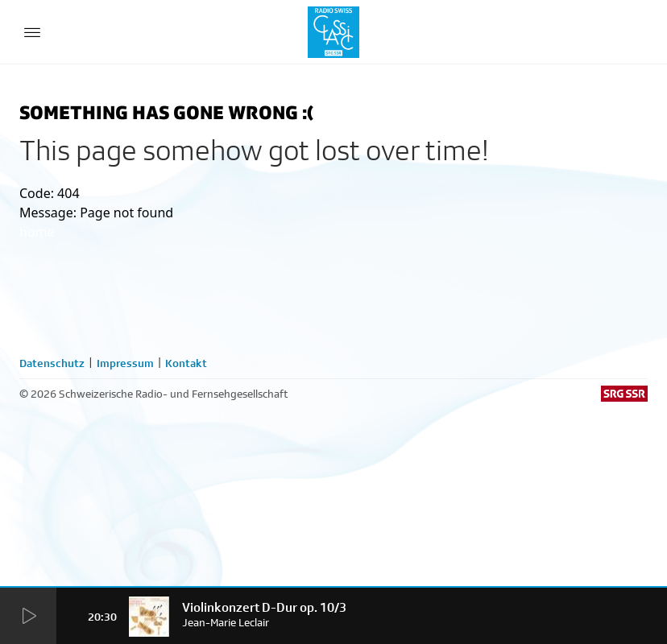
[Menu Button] (32, 32)
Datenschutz (52, 363)
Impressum (125, 363)
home (37, 232)
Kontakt (186, 363)
